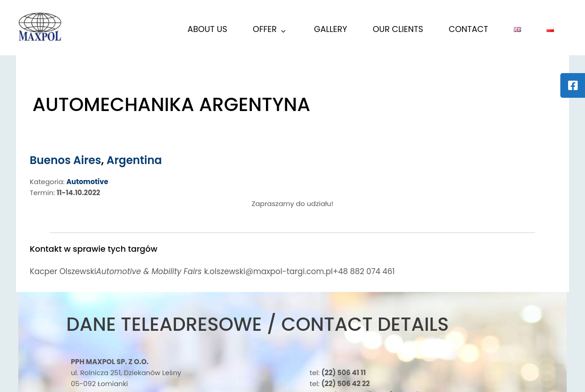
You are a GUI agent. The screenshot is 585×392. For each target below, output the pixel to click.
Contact (468, 29)
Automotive (87, 182)
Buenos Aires (66, 160)
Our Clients (398, 29)
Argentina (135, 160)
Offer (270, 30)
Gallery (330, 29)
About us (207, 29)
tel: (338, 373)
